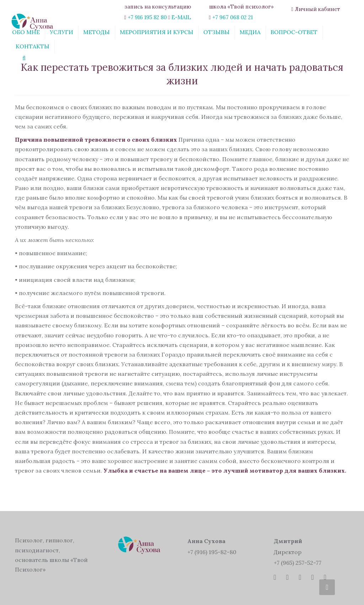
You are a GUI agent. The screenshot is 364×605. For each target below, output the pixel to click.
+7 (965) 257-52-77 (298, 563)
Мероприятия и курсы (157, 32)
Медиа (250, 32)
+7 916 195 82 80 (147, 17)
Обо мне (26, 32)
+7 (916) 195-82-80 (212, 552)
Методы (97, 32)
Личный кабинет (317, 9)
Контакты (33, 46)
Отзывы (216, 32)
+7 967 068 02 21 (232, 17)
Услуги (61, 32)
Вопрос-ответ (294, 32)
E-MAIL (181, 17)
